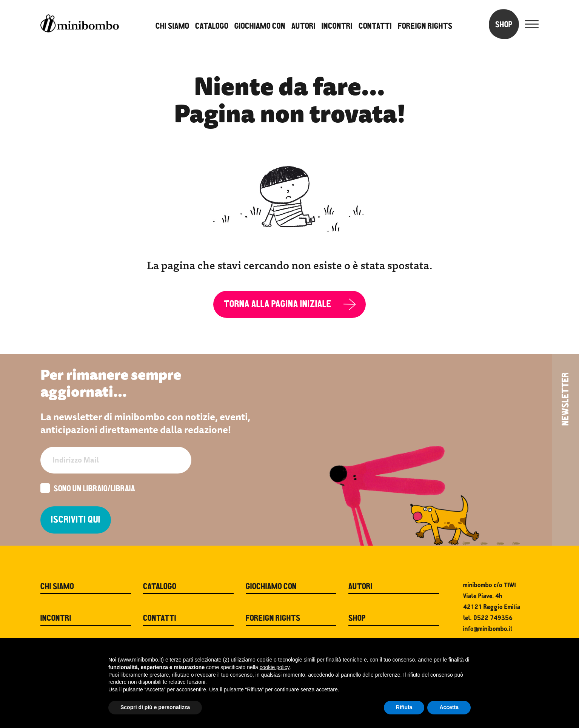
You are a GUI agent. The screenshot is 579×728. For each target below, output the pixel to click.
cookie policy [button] (275, 667)
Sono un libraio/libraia (88, 489)
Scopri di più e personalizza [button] (155, 707)
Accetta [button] (449, 707)
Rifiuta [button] (404, 707)
